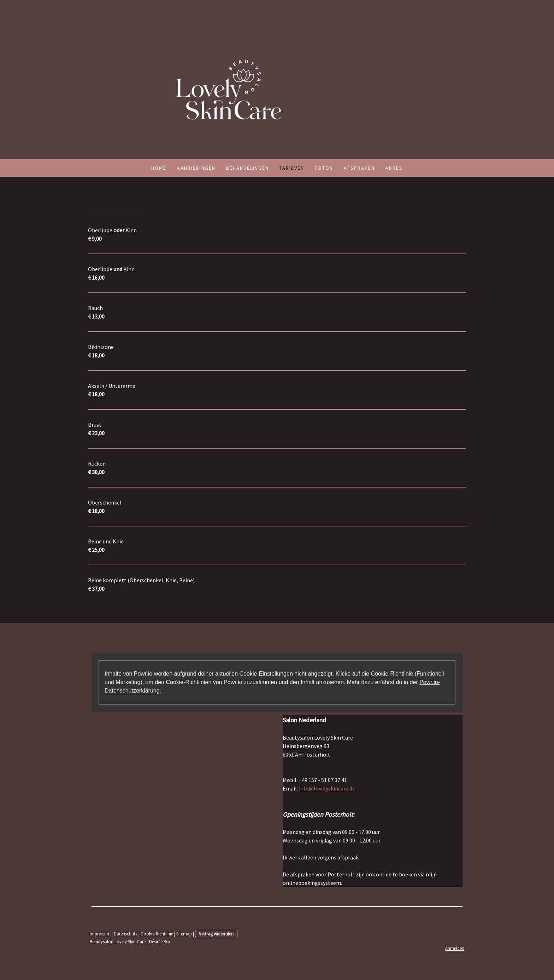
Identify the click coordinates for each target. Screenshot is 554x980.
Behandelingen (247, 168)
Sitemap (184, 934)
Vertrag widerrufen (216, 934)
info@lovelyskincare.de (327, 788)
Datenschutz (126, 934)
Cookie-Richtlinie (392, 674)
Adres (394, 168)
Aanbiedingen (196, 168)
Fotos (324, 168)
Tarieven (292, 168)
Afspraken (359, 168)
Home (159, 168)
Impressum (100, 934)
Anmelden (455, 948)
